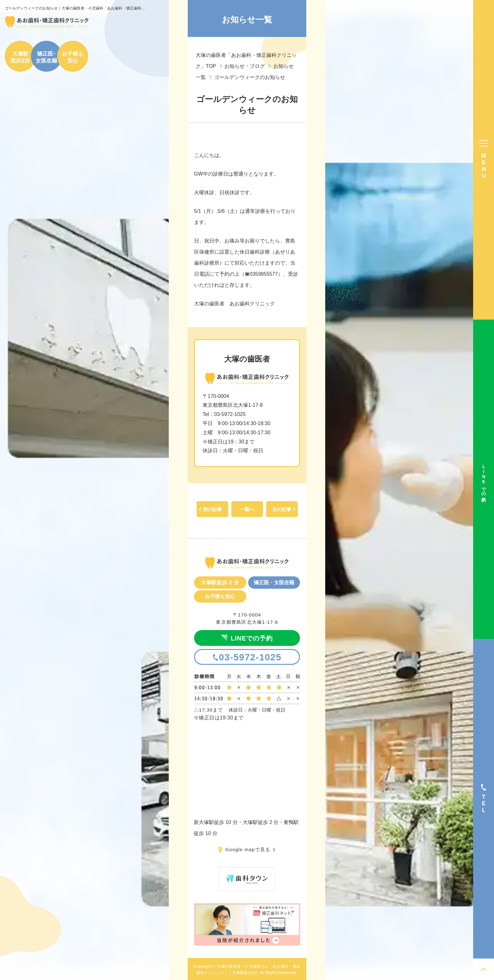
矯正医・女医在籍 (274, 583)
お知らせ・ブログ (245, 66)
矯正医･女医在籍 (46, 57)
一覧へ (247, 509)
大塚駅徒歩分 (20, 57)
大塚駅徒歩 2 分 (220, 583)
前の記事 (212, 509)
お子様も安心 (73, 57)
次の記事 (282, 509)
